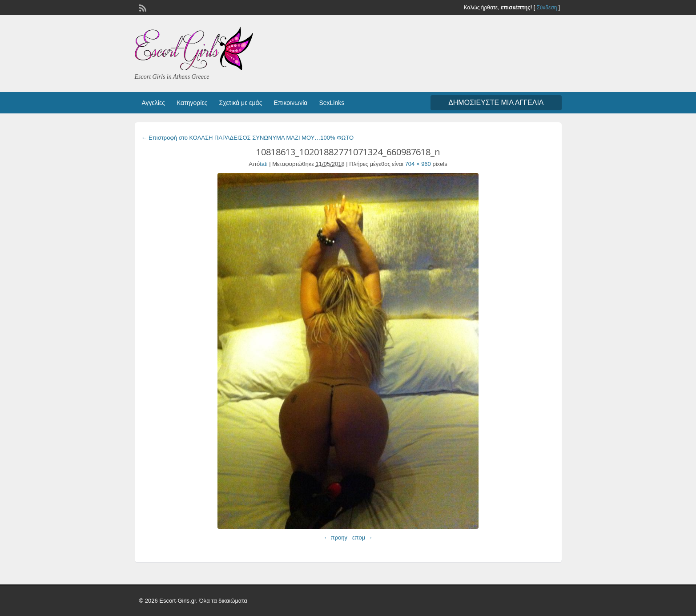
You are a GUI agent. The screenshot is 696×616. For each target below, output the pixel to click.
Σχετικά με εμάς (240, 103)
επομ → (362, 537)
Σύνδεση (547, 8)
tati (264, 164)
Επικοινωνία (290, 103)
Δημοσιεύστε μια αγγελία (496, 103)
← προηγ (335, 537)
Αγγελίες (153, 103)
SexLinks (332, 103)
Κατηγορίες (192, 103)
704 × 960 (418, 164)
